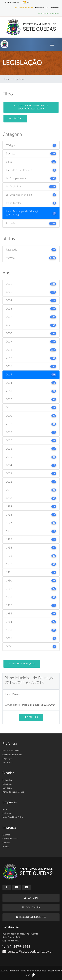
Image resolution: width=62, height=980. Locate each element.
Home (6, 79)
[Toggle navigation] (52, 44)
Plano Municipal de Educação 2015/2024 (31, 107)
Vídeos (6, 847)
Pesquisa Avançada (22, 664)
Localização (31, 907)
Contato (31, 898)
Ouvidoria (40, 8)
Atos (5, 809)
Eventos (6, 835)
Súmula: (9, 705)
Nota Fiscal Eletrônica (13, 817)
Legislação (7, 759)
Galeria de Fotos (10, 839)
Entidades (7, 780)
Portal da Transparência (49, 13)
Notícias (6, 843)
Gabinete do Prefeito (12, 755)
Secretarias (8, 763)
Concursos (7, 784)
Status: (8, 694)
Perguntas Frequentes (31, 917)
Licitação (7, 813)
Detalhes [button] (31, 717)
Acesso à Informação (24, 8)
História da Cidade (11, 751)
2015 (15, 118)
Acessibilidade (52, 8)
